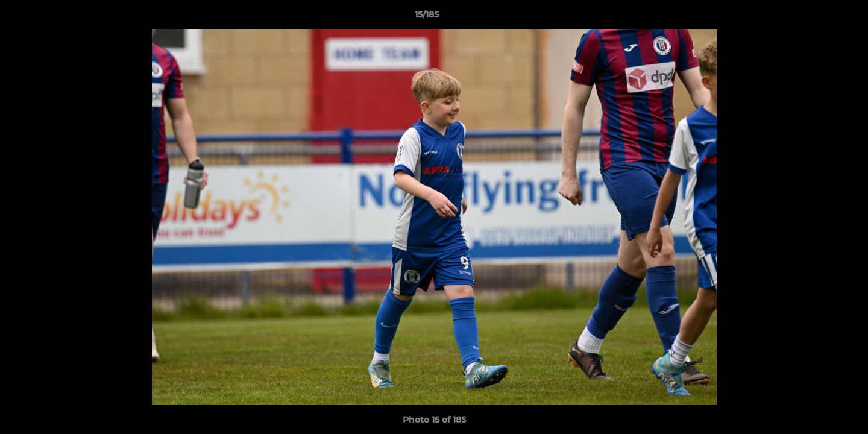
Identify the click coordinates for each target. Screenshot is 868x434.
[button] (817, 17)
